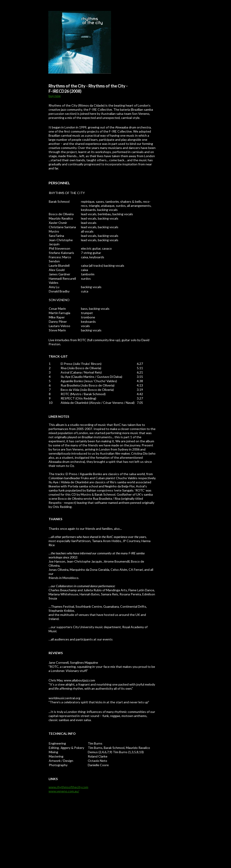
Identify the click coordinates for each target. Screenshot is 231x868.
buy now (55, 96)
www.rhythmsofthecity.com (68, 787)
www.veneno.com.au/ (64, 791)
